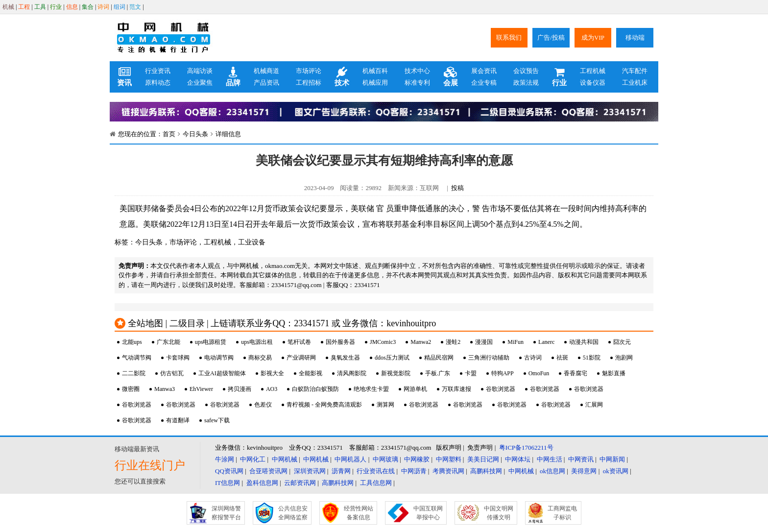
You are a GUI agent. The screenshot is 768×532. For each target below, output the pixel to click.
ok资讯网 (616, 471)
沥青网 (341, 471)
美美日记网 (483, 459)
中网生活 (550, 459)
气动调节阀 (137, 358)
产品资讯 (266, 83)
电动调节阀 (219, 358)
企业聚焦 (200, 83)
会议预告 (526, 71)
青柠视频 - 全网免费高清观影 (324, 405)
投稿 (457, 188)
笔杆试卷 (299, 342)
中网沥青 (414, 471)
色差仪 (263, 405)
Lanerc (546, 342)
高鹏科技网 (486, 471)
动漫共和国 (584, 342)
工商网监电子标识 (562, 513)
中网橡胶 (417, 459)
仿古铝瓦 (172, 373)
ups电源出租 (257, 342)
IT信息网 (228, 483)
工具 (40, 7)
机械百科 (375, 71)
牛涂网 (225, 459)
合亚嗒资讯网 (268, 471)
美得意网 (584, 471)
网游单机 (415, 389)
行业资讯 (158, 71)
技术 (342, 77)
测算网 (385, 405)
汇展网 (594, 405)
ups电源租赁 (211, 342)
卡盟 (471, 373)
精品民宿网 (439, 358)
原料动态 (158, 83)
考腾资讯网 (448, 471)
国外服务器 (340, 342)
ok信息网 (552, 471)
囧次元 (622, 342)
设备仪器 (593, 83)
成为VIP (593, 37)
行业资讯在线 (376, 471)
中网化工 (253, 459)
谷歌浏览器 (501, 389)
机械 (8, 7)
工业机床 (635, 83)
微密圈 (131, 389)
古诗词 (533, 358)
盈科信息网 (262, 483)
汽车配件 (635, 71)
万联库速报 (456, 389)
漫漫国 (484, 342)
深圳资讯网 (310, 471)
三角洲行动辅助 (489, 358)
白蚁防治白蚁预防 (315, 389)
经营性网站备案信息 (359, 513)
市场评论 (309, 71)
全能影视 (311, 373)
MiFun (516, 342)
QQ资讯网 (229, 471)
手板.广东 (438, 373)
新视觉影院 (396, 373)
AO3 (272, 389)
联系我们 (509, 37)
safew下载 (217, 420)
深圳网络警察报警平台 (226, 513)
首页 (169, 134)
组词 (120, 7)
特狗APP (503, 373)
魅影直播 (614, 373)
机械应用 (375, 83)
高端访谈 (200, 71)
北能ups (132, 342)
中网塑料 (449, 459)
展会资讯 (484, 71)
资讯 (124, 77)
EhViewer (201, 389)
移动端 (635, 37)
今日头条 (195, 134)
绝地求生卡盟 (371, 389)
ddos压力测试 (392, 358)
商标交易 (260, 358)
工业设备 (252, 242)
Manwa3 (165, 389)
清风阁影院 (352, 373)
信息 (72, 7)
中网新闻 (612, 459)
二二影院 (134, 373)
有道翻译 (178, 420)
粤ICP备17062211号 (526, 447)
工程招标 (309, 83)
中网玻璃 (385, 459)
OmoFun (539, 373)
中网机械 (285, 459)
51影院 (592, 358)
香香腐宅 (576, 373)
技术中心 (417, 71)
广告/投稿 (551, 37)
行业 (56, 7)
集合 (88, 7)
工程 (24, 7)
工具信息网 (376, 483)
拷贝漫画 (240, 389)
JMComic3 (383, 342)
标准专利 (417, 83)
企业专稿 (484, 83)
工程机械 (593, 71)
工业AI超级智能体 (222, 373)
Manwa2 (421, 342)
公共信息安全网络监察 (293, 513)
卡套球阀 (178, 358)
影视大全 (272, 373)
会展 (451, 77)
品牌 (233, 77)
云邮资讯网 (300, 483)
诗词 (103, 7)
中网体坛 (518, 459)
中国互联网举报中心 (428, 513)
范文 (135, 7)
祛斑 (562, 358)
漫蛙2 (453, 342)
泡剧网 (624, 358)
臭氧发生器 (345, 358)
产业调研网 (301, 358)
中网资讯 (581, 459)
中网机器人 (350, 459)
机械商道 (266, 71)
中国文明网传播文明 (499, 513)
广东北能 (168, 342)
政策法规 (526, 83)
